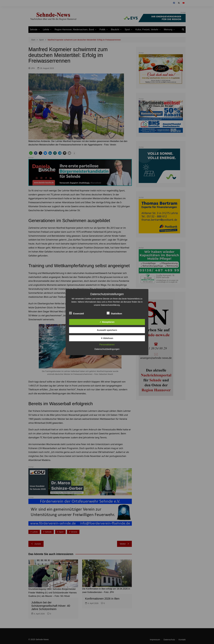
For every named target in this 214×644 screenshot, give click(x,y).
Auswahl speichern (107, 330)
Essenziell (76, 313)
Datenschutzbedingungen (107, 349)
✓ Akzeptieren (107, 322)
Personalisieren (107, 344)
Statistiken (114, 313)
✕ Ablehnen (107, 338)
